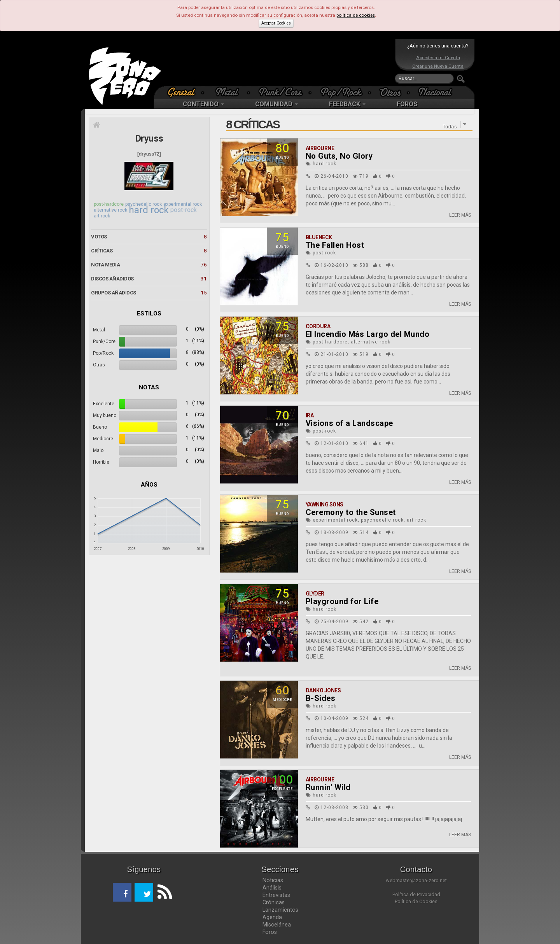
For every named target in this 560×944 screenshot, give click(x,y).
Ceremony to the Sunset (351, 512)
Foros (270, 932)
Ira (310, 415)
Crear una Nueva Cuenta (438, 66)
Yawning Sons (325, 504)
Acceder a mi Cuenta (438, 58)
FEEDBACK (347, 104)
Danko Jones (323, 690)
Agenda (272, 917)
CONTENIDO (203, 104)
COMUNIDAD (276, 104)
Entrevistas (276, 895)
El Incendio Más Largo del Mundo (368, 334)
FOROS (407, 104)
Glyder (315, 594)
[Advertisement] (278, 62)
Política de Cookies (416, 901)
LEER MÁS (460, 215)
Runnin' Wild (328, 787)
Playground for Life (342, 601)
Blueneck (319, 237)
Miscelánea (277, 925)
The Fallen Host (335, 245)
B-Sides (321, 698)
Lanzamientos (280, 910)
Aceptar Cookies (276, 23)
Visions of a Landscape (349, 423)
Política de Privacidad (416, 894)
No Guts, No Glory (339, 156)
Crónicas (274, 902)
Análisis (272, 888)
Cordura (318, 326)
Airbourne (320, 148)
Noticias (273, 880)
